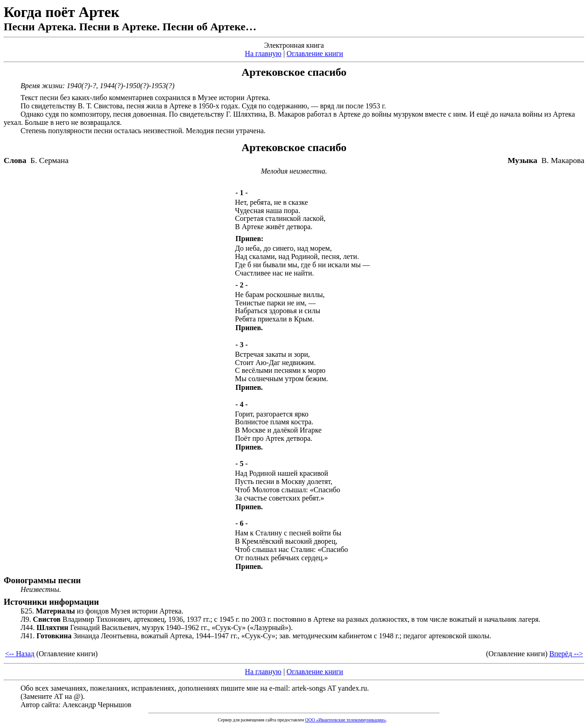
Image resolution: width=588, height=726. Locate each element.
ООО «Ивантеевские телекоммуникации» (345, 720)
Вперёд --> (566, 654)
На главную (263, 53)
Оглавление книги (315, 53)
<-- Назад (20, 654)
